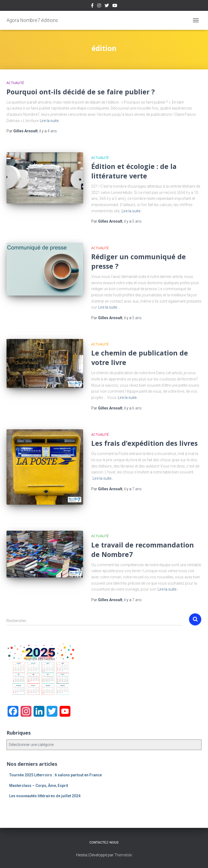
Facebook (92, 6)
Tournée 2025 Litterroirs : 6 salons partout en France (56, 775)
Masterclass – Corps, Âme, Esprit (39, 786)
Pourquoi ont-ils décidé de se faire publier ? (81, 92)
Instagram (99, 6)
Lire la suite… (50, 121)
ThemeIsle (123, 855)
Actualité (15, 83)
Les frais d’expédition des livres (144, 443)
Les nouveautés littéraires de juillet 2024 (45, 796)
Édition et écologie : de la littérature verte (134, 171)
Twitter (107, 6)
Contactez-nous (104, 843)
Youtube (115, 6)
